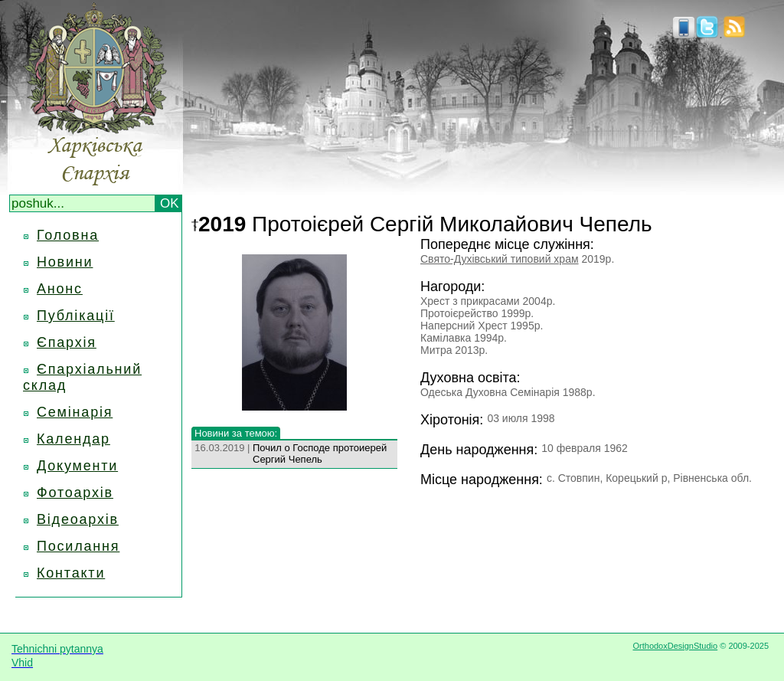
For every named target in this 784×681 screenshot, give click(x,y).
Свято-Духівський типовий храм (500, 259)
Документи (77, 466)
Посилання (78, 546)
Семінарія (75, 412)
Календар (73, 439)
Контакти (71, 573)
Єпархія (67, 342)
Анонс (60, 289)
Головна (68, 235)
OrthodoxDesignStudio (675, 646)
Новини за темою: (236, 433)
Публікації (76, 316)
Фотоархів (75, 493)
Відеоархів (78, 519)
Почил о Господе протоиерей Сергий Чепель (320, 453)
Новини (65, 262)
